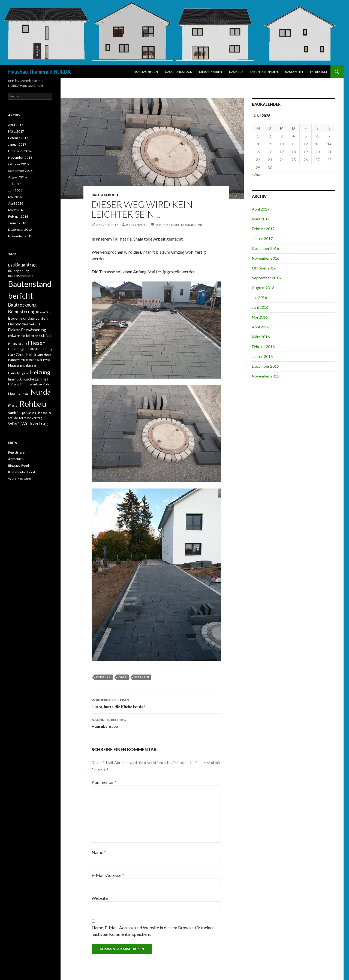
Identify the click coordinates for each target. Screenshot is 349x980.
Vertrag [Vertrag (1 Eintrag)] (37, 418)
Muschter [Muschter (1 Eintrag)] (15, 393)
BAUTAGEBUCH (147, 72)
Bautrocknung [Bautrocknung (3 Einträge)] (22, 305)
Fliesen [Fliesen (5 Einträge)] (37, 343)
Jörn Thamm (136, 225)
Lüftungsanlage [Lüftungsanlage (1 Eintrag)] (31, 384)
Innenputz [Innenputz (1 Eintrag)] (15, 379)
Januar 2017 (262, 239)
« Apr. (257, 174)
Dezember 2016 (265, 248)
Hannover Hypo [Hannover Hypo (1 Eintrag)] (39, 360)
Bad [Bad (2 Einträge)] (11, 265)
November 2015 (266, 376)
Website (100, 898)
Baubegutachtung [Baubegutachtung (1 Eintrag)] (21, 276)
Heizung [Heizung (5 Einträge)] (40, 372)
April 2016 (261, 327)
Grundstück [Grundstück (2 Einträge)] (26, 354)
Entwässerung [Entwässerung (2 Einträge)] (34, 330)
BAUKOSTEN (294, 72)
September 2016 (266, 278)
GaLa (123, 677)
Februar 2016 (263, 347)
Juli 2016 (259, 297)
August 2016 (263, 288)
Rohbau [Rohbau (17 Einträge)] (33, 404)
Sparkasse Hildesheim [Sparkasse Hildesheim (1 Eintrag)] (36, 413)
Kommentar (104, 782)
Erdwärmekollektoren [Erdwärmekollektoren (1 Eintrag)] (23, 336)
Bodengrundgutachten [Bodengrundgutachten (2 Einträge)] (28, 318)
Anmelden (16, 459)
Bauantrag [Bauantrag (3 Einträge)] (26, 265)
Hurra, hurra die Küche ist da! (156, 703)
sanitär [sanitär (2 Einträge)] (14, 413)
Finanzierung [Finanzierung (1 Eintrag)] (18, 344)
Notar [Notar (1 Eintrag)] (26, 393)
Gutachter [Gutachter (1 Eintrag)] (44, 355)
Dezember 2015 (265, 366)
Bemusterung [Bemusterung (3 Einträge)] (22, 312)
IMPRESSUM (318, 72)
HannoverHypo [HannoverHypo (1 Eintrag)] (18, 360)
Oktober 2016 (264, 268)
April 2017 (261, 209)
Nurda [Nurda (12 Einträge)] (41, 392)
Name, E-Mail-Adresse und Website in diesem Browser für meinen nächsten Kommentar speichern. (153, 931)
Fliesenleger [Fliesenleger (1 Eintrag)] (17, 349)
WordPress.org (19, 479)
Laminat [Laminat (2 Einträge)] (42, 379)
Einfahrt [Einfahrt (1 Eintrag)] (34, 324)
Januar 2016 (262, 356)
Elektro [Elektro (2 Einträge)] (14, 330)
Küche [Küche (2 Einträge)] (29, 379)
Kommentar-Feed (22, 472)
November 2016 (266, 258)
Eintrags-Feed (19, 465)
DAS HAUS (236, 72)
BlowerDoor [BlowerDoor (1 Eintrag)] (44, 312)
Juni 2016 (260, 307)
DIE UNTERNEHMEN (264, 72)
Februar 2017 (263, 229)
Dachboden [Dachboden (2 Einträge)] (18, 324)
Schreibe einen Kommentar (179, 225)
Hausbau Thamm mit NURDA (40, 72)
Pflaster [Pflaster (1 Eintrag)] (13, 405)
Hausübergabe (156, 723)
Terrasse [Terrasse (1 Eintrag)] (25, 418)
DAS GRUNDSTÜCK (178, 72)
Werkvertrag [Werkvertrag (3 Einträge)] (34, 424)
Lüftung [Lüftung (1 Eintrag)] (14, 384)
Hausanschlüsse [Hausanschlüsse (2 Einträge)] (22, 365)
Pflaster (142, 677)
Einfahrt (103, 677)
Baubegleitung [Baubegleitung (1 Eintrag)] (19, 271)
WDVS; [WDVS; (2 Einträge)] (14, 424)
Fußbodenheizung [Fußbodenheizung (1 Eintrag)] (39, 349)
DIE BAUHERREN (210, 72)
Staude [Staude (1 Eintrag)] (13, 418)
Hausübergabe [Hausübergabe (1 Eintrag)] (19, 373)
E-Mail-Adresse (108, 875)
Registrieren (17, 452)
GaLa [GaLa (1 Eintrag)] (12, 355)
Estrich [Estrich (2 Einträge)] (45, 335)
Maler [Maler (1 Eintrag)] (47, 384)
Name (99, 852)
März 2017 (261, 219)
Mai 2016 (260, 317)
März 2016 (261, 337)
